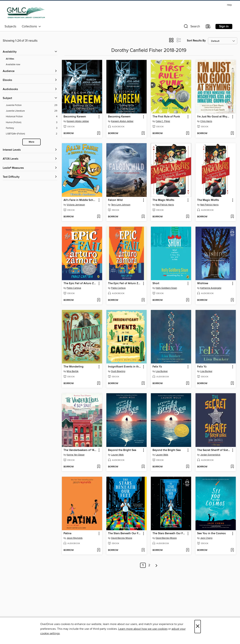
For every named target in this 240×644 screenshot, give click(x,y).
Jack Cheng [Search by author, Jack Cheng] (206, 538)
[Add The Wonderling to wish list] (99, 384)
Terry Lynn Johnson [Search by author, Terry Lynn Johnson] (121, 205)
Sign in (224, 26)
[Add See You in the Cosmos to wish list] (232, 550)
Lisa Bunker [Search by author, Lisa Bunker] (162, 371)
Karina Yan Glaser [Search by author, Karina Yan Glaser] (76, 455)
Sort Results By (196, 41)
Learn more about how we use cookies (143, 629)
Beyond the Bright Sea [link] (122, 450)
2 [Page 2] (149, 565)
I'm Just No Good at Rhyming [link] (214, 117)
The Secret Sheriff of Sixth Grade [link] (214, 450)
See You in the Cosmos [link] (211, 534)
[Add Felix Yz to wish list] (188, 384)
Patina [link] (67, 534)
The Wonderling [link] (74, 367)
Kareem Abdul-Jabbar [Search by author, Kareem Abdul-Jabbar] (78, 121)
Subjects (10, 26)
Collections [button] (31, 26)
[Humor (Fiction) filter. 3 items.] (32, 122)
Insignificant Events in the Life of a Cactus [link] (125, 367)
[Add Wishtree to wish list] (232, 300)
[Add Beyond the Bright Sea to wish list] (143, 467)
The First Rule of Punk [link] (166, 117)
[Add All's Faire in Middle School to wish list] (99, 217)
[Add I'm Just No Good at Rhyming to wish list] (232, 134)
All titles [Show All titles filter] (10, 59)
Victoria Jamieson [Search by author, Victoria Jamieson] (76, 205)
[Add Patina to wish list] (99, 550)
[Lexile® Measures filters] (30, 168)
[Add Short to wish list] (188, 300)
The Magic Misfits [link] (163, 200)
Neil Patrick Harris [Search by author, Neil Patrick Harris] (165, 205)
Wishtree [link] (203, 283)
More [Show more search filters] (31, 142)
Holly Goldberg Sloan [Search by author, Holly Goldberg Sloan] (166, 288)
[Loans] (208, 27)
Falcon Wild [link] (115, 200)
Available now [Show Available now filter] (13, 64)
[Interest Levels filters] (30, 150)
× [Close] (198, 627)
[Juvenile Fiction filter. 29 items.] (32, 105)
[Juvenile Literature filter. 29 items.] (32, 111)
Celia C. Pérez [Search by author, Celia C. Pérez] (163, 121)
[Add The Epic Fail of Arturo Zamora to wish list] (99, 300)
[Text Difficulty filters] (30, 177)
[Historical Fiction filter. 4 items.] (32, 117)
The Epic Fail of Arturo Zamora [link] (80, 283)
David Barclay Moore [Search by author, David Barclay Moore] (122, 538)
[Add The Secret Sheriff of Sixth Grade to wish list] (232, 467)
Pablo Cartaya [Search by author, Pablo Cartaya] (74, 288)
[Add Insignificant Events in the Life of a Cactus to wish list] (143, 384)
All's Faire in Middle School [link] (80, 200)
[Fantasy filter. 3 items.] (32, 128)
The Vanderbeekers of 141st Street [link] (80, 450)
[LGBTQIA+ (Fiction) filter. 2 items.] (32, 134)
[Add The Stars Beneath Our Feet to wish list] (143, 550)
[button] (191, 27)
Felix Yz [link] (157, 367)
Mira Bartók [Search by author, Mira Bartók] (73, 371)
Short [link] (156, 283)
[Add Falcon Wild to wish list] (143, 217)
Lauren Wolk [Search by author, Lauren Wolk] (117, 455)
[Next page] (156, 565)
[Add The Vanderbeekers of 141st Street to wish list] (99, 467)
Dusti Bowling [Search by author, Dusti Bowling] (118, 371)
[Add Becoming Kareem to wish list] (99, 134)
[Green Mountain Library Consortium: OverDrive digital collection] (26, 13)
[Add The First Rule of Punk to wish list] (188, 134)
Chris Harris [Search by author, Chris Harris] (206, 121)
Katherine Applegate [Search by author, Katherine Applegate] (211, 288)
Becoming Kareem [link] (75, 117)
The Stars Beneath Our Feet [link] (125, 534)
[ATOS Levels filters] (30, 159)
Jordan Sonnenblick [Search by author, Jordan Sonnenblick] (210, 455)
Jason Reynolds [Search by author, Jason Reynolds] (75, 538)
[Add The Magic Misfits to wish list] (188, 217)
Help (229, 5)
